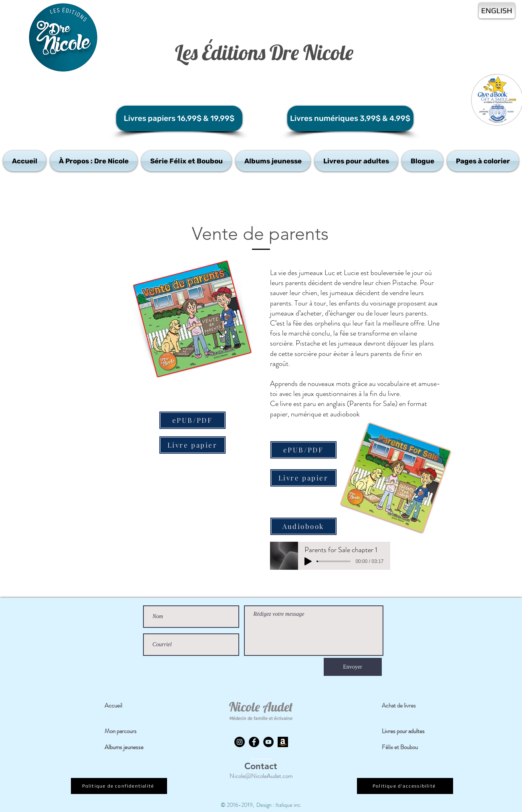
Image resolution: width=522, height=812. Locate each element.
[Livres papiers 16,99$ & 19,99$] (179, 119)
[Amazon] (283, 742)
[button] (94, 161)
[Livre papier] (192, 445)
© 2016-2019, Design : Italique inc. (261, 805)
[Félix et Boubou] (405, 748)
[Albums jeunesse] (128, 748)
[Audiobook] (303, 526)
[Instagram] (240, 742)
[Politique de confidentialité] (119, 786)
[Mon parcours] (128, 732)
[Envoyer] (353, 667)
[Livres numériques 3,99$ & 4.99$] (350, 119)
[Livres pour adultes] (408, 732)
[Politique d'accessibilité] (405, 786)
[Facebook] (254, 742)
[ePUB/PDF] (192, 420)
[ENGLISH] (497, 11)
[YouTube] (268, 742)
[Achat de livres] (405, 706)
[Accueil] (128, 706)
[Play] (308, 561)
